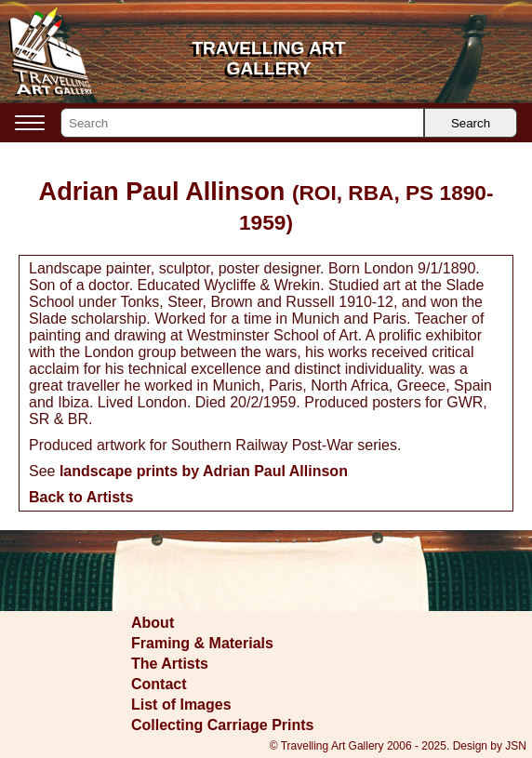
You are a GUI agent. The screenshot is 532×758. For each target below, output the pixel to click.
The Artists (170, 664)
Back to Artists (81, 497)
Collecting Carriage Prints (223, 725)
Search (471, 123)
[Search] (242, 123)
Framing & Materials (202, 643)
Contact (159, 684)
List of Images (181, 705)
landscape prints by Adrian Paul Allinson (204, 471)
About (153, 623)
